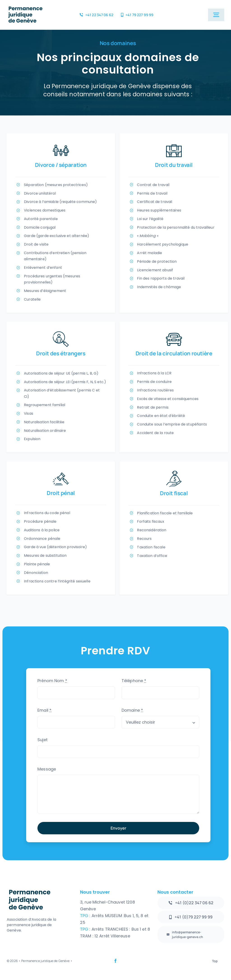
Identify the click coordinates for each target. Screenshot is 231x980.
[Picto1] (61, 144)
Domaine (132, 710)
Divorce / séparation (61, 165)
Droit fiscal (174, 493)
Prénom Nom (52, 681)
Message (47, 769)
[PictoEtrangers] (61, 333)
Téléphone (134, 681)
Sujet (43, 740)
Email (44, 710)
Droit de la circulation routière (174, 353)
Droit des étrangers (61, 353)
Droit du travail (174, 165)
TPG (85, 916)
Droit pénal (61, 493)
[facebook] (115, 961)
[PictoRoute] (174, 333)
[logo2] (25, 6)
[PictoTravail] (174, 144)
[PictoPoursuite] (174, 473)
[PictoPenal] (61, 473)
